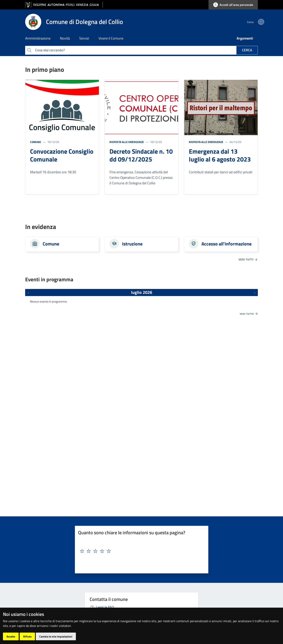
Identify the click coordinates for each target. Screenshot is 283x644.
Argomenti (245, 38)
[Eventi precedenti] (28, 292)
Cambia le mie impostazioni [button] (56, 636)
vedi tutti (248, 259)
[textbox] (140, 551)
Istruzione (132, 244)
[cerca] (253, 22)
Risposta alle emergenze (127, 142)
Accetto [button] (11, 636)
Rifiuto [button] (27, 636)
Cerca (247, 50)
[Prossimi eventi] (255, 292)
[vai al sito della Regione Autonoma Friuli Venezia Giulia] (64, 5)
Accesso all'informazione (226, 244)
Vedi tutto (249, 314)
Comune (36, 142)
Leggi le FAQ (105, 607)
